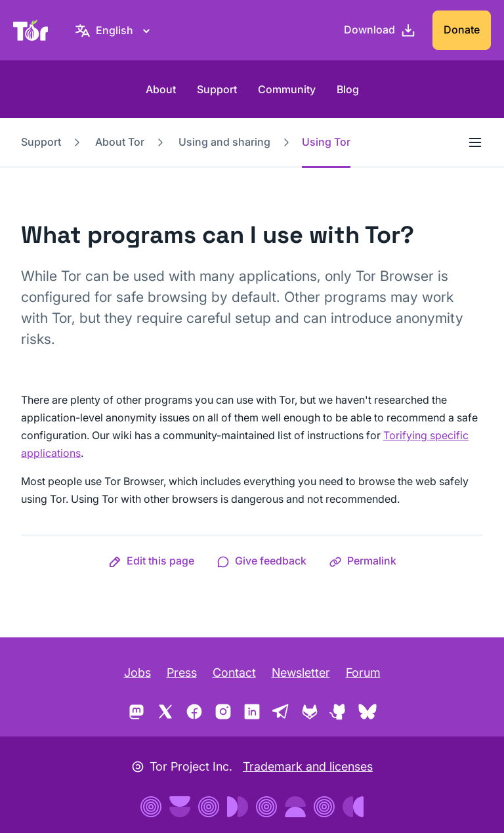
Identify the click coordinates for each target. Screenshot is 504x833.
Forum (363, 673)
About (161, 89)
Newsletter (301, 673)
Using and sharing (224, 142)
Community (287, 89)
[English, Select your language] (115, 30)
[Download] (380, 30)
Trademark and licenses (308, 766)
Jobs (137, 673)
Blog (348, 89)
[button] (151, 561)
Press (182, 673)
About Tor (120, 142)
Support (217, 89)
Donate (462, 30)
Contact (234, 673)
